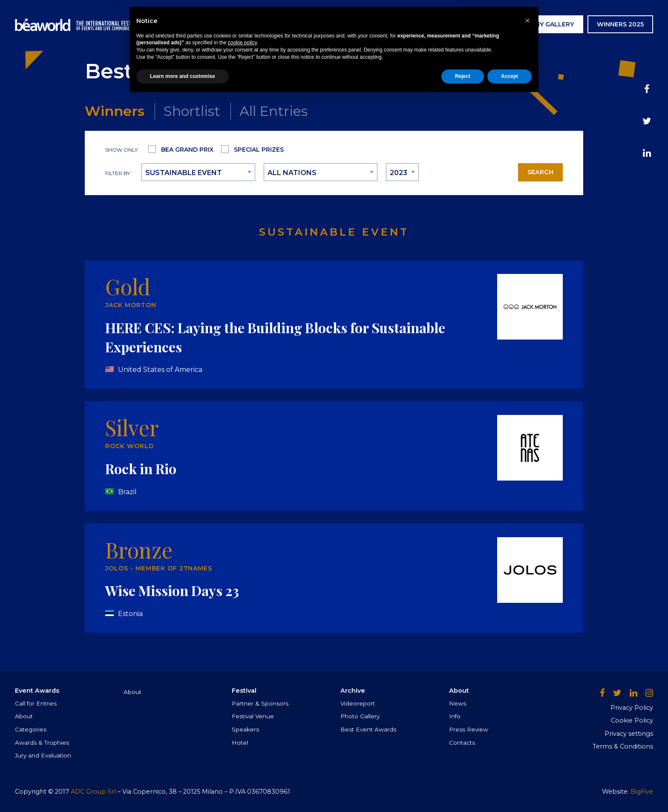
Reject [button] (463, 789)
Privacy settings (629, 734)
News (448, 24)
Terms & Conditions (623, 746)
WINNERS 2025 (620, 24)
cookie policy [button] (242, 756)
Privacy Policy (632, 708)
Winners (115, 111)
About (24, 716)
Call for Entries (36, 703)
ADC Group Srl (93, 792)
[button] (527, 734)
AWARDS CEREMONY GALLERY (527, 24)
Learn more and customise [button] (183, 789)
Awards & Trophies (42, 743)
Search (540, 172)
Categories (31, 729)
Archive (410, 24)
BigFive (642, 792)
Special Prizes (259, 150)
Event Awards (309, 24)
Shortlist (192, 111)
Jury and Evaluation (43, 755)
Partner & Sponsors (260, 703)
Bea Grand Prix (187, 150)
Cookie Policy (632, 720)
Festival (366, 24)
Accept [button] (510, 789)
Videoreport (358, 703)
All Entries (274, 111)
